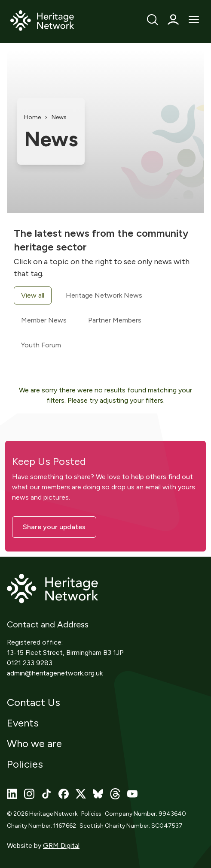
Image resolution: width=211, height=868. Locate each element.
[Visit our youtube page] (132, 794)
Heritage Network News (104, 295)
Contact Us (34, 702)
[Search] (153, 20)
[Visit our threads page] (115, 794)
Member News (44, 320)
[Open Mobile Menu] (194, 20)
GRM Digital (61, 845)
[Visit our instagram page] (29, 794)
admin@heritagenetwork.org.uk (55, 673)
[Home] (43, 21)
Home (32, 117)
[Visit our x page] (81, 794)
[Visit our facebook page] (64, 794)
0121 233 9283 (30, 663)
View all (33, 295)
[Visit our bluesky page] (98, 794)
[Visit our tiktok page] (46, 794)
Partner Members (115, 320)
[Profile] (173, 20)
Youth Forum (41, 345)
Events (23, 723)
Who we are (34, 743)
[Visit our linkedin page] (12, 794)
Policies (25, 764)
